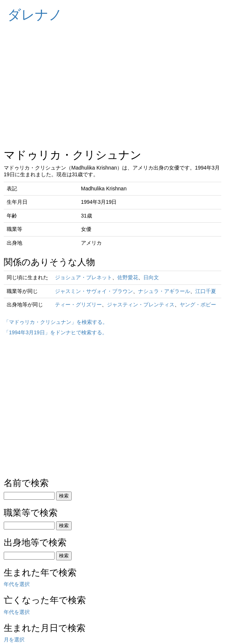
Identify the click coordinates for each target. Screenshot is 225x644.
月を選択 (14, 640)
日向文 (151, 277)
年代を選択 (17, 584)
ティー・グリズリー (78, 305)
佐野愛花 (128, 277)
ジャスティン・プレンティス (141, 305)
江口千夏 (206, 291)
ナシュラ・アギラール (164, 291)
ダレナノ (35, 15)
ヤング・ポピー (198, 305)
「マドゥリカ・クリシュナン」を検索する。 (56, 322)
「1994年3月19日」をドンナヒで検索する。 (56, 332)
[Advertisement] (112, 82)
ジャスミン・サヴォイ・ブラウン (94, 291)
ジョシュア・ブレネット (84, 277)
